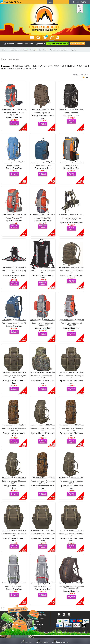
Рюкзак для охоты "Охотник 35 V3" (14, 534)
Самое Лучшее (38, 618)
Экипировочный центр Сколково (14, 50)
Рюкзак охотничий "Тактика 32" (71, 271)
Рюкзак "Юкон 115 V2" (14, 586)
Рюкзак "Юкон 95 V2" (43, 586)
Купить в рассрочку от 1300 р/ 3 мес (71, 214)
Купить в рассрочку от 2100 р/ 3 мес (43, 162)
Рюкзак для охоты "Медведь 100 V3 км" (14, 429)
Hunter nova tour (78, 66)
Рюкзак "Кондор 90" (14, 218)
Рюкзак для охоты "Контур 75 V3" (71, 377)
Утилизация (38, 624)
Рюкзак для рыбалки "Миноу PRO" (43, 271)
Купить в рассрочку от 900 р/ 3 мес (43, 109)
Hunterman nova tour (13, 68)
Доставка (41, 44)
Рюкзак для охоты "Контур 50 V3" (14, 377)
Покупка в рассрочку (38, 615)
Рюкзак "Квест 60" (71, 113)
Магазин (9, 44)
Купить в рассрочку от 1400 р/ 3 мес (71, 109)
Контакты (30, 44)
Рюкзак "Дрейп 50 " (43, 113)
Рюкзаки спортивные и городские (63, 50)
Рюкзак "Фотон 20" (71, 165)
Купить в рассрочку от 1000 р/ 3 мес (43, 372)
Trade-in (38, 621)
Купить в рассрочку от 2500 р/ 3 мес (43, 320)
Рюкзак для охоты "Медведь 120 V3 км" (71, 429)
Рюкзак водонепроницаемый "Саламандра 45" (71, 587)
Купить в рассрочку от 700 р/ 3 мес (71, 162)
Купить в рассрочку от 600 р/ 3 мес (43, 267)
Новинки (38, 627)
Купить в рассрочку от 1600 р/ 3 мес (14, 583)
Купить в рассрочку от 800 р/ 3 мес (14, 162)
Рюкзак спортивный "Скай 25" (14, 323)
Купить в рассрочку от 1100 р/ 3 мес (71, 267)
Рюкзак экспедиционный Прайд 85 (14, 114)
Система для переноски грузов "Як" (71, 219)
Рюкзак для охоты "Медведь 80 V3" (71, 482)
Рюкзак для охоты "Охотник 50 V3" (43, 534)
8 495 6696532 (13, 2)
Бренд (33, 50)
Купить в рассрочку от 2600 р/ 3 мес (43, 214)
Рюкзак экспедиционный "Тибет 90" (71, 324)
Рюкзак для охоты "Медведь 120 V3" (14, 482)
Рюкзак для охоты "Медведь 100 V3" (43, 429)
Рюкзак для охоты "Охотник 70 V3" (71, 534)
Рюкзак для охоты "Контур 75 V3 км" (43, 377)
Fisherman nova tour (24, 66)
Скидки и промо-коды (57, 44)
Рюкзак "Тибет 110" (43, 218)
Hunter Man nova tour (52, 66)
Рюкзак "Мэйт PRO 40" (43, 165)
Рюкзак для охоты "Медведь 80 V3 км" (43, 482)
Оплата (20, 44)
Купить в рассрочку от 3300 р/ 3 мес (14, 109)
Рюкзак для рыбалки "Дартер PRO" (14, 271)
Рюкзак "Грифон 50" (14, 165)
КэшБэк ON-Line (77, 44)
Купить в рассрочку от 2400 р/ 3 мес (14, 214)
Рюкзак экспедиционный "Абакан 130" (43, 324)
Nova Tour (42, 50)
